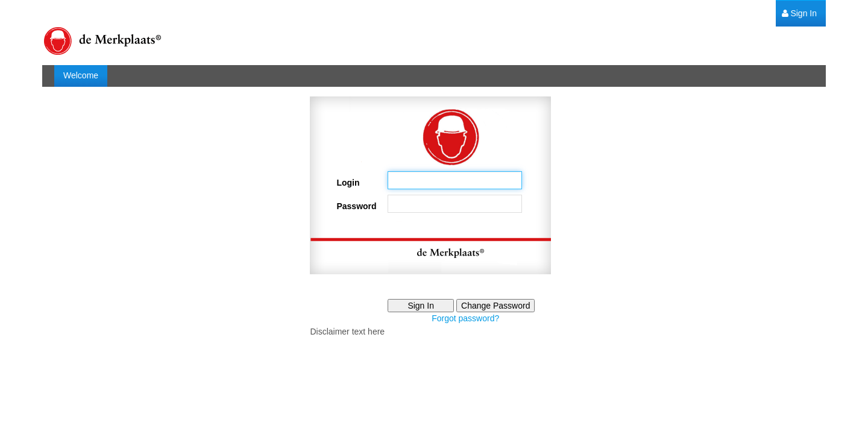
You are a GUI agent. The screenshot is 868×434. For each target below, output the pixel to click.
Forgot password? (465, 318)
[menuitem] (799, 14)
